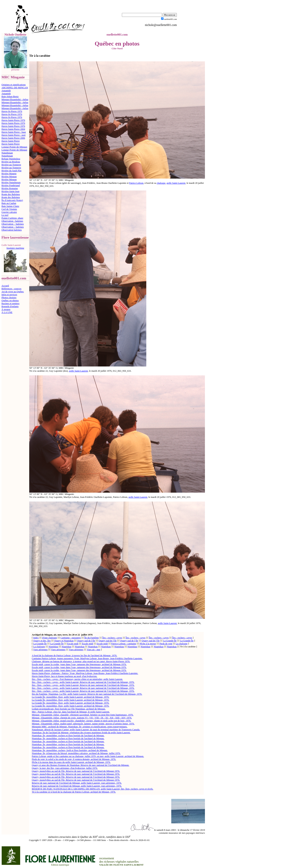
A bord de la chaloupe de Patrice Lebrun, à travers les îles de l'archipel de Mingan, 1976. (74, 655)
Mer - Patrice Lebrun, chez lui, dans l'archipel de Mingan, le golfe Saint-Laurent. (71, 712)
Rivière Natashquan (11, 182)
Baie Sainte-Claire (10, 206)
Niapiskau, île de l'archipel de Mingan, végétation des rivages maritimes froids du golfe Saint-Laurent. (81, 732)
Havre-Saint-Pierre (11, 141)
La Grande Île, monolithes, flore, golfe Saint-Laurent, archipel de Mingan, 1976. (71, 697)
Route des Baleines (11, 194)
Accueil (5, 286)
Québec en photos (10, 300)
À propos (6, 309)
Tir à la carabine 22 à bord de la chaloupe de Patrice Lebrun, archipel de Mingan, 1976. (74, 792)
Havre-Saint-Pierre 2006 (13, 138)
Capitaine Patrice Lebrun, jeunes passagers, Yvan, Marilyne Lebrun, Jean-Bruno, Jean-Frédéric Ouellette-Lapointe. (87, 658)
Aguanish (6, 91)
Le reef (5, 215)
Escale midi (73, 644)
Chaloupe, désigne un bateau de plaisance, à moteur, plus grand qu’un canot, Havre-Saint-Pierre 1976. (81, 661)
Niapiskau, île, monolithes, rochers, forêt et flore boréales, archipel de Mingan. (70, 750)
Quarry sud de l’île (86, 641)
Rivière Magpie (9, 174)
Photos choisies (9, 297)
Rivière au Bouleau (11, 162)
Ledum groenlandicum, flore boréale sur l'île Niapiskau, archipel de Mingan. (69, 709)
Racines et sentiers (10, 303)
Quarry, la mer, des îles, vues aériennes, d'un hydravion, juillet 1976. (65, 768)
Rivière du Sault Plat (11, 171)
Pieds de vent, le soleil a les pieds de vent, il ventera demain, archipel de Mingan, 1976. (74, 759)
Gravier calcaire (9, 212)
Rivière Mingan (9, 176)
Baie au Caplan (9, 203)
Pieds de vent (166, 644)
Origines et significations (14, 85)
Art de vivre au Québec (13, 292)
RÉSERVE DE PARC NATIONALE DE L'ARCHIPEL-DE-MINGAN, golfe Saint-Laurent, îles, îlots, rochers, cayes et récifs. (93, 789)
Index (36, 638)
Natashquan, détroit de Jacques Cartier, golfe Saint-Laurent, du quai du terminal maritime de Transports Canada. (86, 730)
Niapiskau (53, 647)
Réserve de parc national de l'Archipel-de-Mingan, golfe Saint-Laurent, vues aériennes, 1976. (77, 783)
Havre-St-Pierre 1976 (12, 111)
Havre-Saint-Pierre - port (14, 135)
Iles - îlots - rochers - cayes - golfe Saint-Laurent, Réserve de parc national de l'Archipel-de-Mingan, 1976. (83, 682)
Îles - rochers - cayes (112, 638)
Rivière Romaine (10, 188)
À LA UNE (7, 312)
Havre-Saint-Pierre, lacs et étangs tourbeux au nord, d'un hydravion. (65, 676)
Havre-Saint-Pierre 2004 (13, 129)
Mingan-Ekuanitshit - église (15, 99)
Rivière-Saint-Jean (10, 191)
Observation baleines (12, 230)
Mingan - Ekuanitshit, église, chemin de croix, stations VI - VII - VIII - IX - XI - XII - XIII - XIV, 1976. (82, 718)
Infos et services (9, 294)
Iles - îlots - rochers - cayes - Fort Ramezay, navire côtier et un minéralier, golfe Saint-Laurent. (77, 679)
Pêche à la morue (148, 644)
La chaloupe (182, 644)
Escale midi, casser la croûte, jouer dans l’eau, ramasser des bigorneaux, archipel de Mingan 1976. (79, 664)
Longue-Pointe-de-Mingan (14, 147)
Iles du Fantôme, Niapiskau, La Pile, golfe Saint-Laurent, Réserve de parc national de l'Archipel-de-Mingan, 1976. (87, 694)
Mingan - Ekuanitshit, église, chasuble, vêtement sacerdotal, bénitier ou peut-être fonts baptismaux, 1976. (83, 715)
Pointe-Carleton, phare (12, 218)
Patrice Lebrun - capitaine (124, 644)
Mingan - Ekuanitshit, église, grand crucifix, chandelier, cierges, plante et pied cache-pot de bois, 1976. (81, 721)
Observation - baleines (12, 221)
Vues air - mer (94, 649)
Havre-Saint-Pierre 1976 (13, 120)
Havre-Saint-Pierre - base (14, 132)
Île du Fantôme (92, 638)
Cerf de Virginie (9, 209)
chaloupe (161, 183)
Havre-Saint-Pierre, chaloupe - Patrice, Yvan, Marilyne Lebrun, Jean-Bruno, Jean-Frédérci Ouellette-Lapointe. (85, 673)
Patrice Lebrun (136, 183)
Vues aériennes (40, 649)
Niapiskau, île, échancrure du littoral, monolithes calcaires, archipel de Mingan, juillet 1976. (76, 753)
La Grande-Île (170, 641)
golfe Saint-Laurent (176, 183)
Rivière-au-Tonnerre (11, 165)
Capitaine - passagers (71, 638)
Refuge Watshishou (11, 159)
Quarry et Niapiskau (64, 641)
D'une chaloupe (50, 638)
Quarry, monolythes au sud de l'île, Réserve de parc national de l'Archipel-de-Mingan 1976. (76, 771)
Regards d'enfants (10, 306)
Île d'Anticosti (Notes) (12, 200)
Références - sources (11, 289)
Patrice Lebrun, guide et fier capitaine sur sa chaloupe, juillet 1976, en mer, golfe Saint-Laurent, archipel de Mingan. (88, 756)
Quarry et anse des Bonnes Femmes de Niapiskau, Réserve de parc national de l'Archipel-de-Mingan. (81, 765)
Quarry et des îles (42, 641)
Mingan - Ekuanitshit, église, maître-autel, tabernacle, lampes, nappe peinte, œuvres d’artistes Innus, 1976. (83, 724)
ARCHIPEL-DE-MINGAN (15, 88)
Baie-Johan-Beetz (10, 96)
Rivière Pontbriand (11, 185)
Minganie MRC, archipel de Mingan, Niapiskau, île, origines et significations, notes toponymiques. (80, 727)
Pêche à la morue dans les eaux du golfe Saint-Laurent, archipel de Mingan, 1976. (71, 762)
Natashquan (7, 153)
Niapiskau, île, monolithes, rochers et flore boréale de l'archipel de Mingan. (68, 735)
